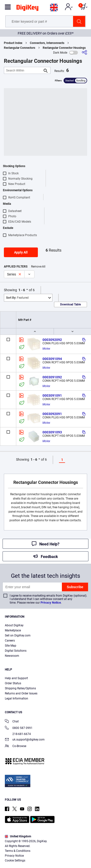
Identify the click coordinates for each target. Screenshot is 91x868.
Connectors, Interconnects (47, 43)
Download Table (70, 304)
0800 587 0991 (19, 728)
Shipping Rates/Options (20, 688)
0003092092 (52, 340)
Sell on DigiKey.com (18, 635)
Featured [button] (17, 298)
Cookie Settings (15, 861)
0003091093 (52, 432)
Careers (10, 641)
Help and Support (16, 678)
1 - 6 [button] (22, 290)
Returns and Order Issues (21, 693)
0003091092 (52, 377)
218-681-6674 (18, 734)
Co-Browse (16, 746)
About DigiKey (14, 625)
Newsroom (12, 656)
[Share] (84, 53)
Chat (12, 722)
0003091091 (52, 395)
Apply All (21, 252)
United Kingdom (18, 836)
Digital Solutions (16, 651)
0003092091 (52, 414)
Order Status (13, 683)
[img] (27, 9)
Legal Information (17, 699)
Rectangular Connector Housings (64, 48)
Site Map (11, 646)
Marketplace (13, 630)
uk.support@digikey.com (25, 740)
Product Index (13, 43)
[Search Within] (23, 70)
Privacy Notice (51, 603)
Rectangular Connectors (20, 48)
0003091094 (52, 359)
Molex (46, 349)
